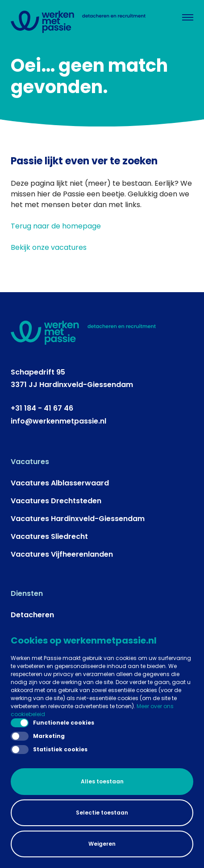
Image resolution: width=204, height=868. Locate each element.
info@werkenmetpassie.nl (58, 421)
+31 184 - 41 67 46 (42, 408)
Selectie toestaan (102, 813)
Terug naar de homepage (56, 226)
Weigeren (102, 844)
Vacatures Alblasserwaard (60, 483)
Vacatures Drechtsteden (56, 501)
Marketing (38, 736)
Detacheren (32, 615)
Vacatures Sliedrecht (49, 536)
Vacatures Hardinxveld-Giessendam (78, 519)
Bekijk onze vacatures (49, 247)
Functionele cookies (52, 723)
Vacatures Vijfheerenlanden (62, 554)
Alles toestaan (102, 781)
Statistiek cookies (49, 750)
